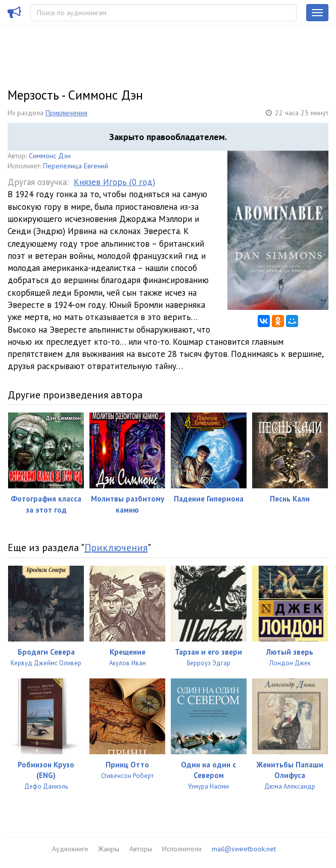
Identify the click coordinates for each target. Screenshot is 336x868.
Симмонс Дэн (50, 156)
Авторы (141, 849)
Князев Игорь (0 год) (114, 182)
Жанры (109, 849)
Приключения (66, 113)
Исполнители (182, 849)
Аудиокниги (70, 849)
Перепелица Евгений (76, 166)
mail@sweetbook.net (244, 849)
